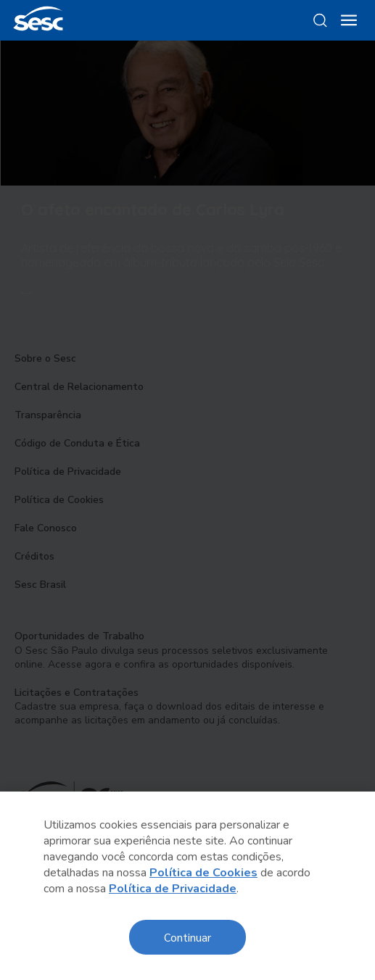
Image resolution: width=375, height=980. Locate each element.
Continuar (187, 937)
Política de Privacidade (173, 889)
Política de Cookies (203, 873)
